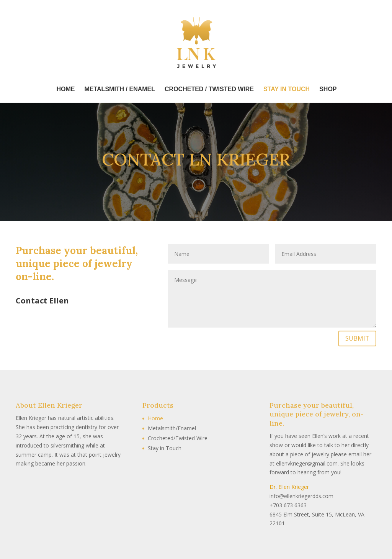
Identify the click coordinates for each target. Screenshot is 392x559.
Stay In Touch (287, 89)
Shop (328, 89)
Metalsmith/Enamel (172, 428)
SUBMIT (357, 338)
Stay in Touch (165, 448)
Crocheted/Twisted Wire (178, 438)
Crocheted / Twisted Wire (209, 89)
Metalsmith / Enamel (120, 89)
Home (65, 89)
